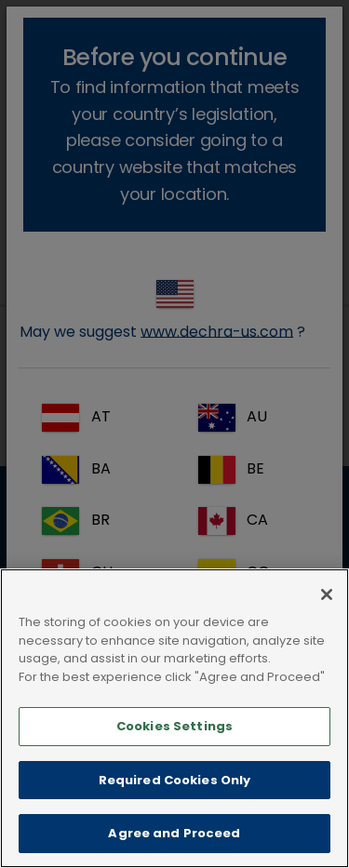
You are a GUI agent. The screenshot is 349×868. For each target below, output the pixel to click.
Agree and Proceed (174, 833)
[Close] (327, 594)
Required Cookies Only (175, 780)
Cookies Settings (174, 726)
